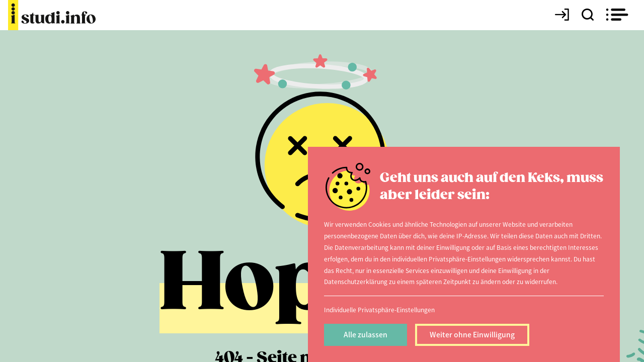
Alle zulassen (366, 334)
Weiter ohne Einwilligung (472, 334)
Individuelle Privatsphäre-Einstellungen (379, 309)
